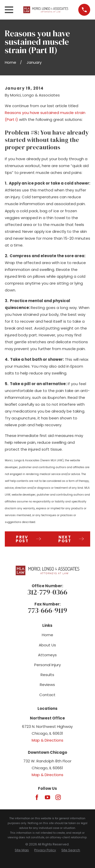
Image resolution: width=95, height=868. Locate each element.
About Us (47, 645)
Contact (47, 695)
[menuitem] (22, 850)
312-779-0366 (47, 592)
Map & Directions (48, 740)
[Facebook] (37, 797)
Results (47, 675)
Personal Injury (48, 665)
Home (48, 635)
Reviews (47, 685)
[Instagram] (58, 797)
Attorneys (47, 655)
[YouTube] (48, 797)
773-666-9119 (48, 610)
